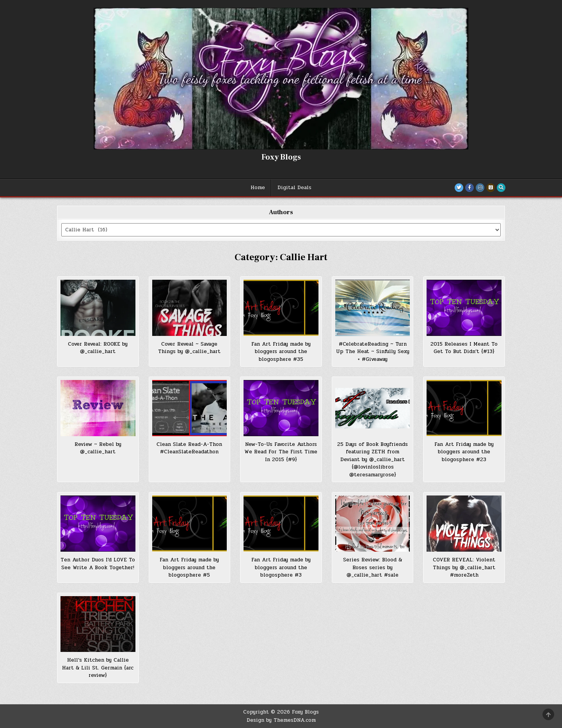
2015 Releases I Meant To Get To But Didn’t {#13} (464, 348)
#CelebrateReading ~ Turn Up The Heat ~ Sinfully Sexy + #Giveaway (373, 352)
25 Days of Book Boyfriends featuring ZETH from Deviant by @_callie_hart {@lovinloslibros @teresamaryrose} (373, 460)
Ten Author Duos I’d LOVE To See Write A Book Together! (98, 564)
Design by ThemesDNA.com (281, 720)
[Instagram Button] (480, 188)
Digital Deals (294, 188)
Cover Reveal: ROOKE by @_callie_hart (98, 348)
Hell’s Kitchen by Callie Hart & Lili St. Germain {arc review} (98, 668)
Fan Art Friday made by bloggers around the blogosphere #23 (464, 452)
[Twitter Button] (459, 188)
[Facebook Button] (470, 188)
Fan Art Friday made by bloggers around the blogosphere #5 (189, 567)
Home (258, 188)
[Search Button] (501, 188)
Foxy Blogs (281, 157)
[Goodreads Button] (491, 188)
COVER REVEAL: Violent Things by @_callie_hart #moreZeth (464, 567)
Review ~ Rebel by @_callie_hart (98, 448)
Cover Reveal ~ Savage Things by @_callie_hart (189, 348)
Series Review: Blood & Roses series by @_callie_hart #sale (373, 567)
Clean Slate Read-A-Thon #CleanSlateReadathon (189, 448)
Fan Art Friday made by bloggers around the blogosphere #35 (281, 352)
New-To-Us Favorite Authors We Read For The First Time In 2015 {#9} (281, 452)
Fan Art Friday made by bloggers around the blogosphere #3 (281, 567)
